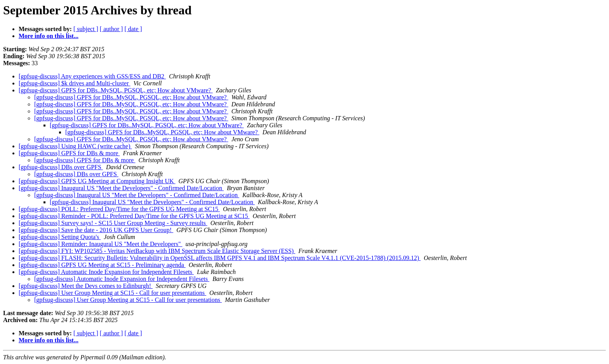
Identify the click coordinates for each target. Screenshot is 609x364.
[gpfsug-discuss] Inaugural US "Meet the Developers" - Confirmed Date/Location (121, 188)
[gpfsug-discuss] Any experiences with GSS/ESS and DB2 (92, 76)
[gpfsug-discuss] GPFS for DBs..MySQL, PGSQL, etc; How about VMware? (116, 90)
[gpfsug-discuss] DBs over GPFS (61, 167)
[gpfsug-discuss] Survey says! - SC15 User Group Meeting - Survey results (113, 223)
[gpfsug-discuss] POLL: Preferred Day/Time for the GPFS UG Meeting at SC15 (119, 209)
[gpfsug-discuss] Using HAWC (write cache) (75, 146)
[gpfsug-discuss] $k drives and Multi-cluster (75, 83)
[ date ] (133, 29)
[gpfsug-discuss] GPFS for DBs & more (69, 153)
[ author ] (111, 29)
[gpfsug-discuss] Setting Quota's (60, 237)
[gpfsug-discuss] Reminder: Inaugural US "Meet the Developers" (100, 244)
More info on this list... (49, 36)
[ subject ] (86, 29)
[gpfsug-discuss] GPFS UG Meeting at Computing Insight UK (97, 181)
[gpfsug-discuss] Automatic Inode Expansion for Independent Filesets (106, 272)
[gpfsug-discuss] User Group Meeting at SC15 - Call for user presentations (112, 293)
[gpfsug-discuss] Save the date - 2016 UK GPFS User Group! (96, 230)
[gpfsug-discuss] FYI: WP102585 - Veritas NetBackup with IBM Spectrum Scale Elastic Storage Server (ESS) (157, 251)
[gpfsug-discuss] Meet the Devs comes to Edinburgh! (86, 286)
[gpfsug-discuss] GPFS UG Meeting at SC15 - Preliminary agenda (102, 265)
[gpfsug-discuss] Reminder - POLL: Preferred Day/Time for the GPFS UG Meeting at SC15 (134, 216)
